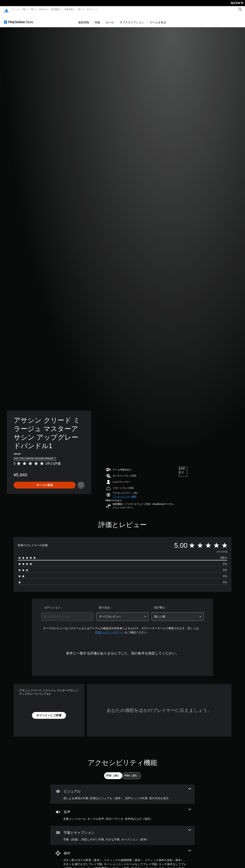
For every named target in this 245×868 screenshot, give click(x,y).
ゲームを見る (158, 19)
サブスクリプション (132, 19)
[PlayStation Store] (19, 19)
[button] (125, 493)
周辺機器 (55, 9)
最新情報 (69, 9)
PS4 (32, 9)
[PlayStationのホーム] (6, 9)
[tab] (113, 772)
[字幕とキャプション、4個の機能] (122, 832)
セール (110, 19)
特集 (97, 19)
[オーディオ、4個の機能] (122, 812)
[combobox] (67, 613)
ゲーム (15, 9)
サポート (91, 9)
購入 (80, 9)
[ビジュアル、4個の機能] (122, 791)
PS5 (24, 9)
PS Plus (43, 9)
